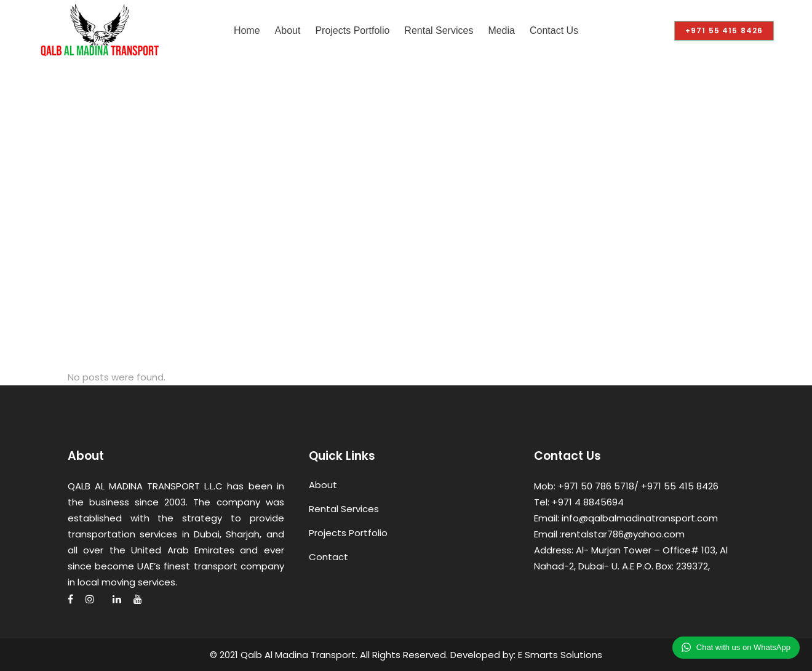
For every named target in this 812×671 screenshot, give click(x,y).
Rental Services (344, 509)
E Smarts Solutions (560, 655)
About (323, 485)
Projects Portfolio (348, 533)
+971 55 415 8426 (724, 30)
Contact (328, 557)
